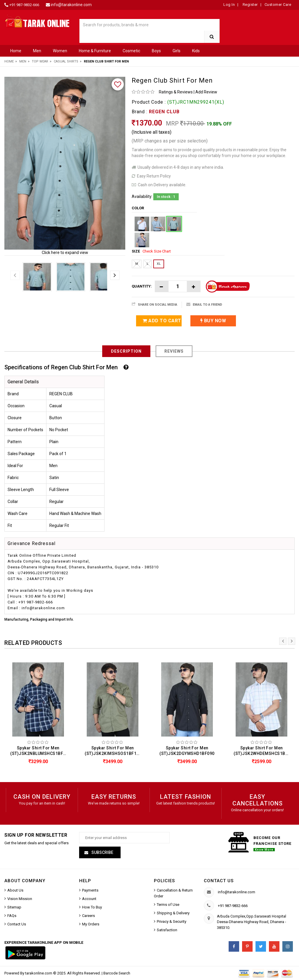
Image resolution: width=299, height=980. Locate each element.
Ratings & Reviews (176, 92)
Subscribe (102, 853)
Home (16, 51)
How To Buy (92, 907)
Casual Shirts (66, 61)
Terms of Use (168, 905)
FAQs (12, 916)
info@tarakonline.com (71, 5)
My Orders (91, 924)
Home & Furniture (95, 51)
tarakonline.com (39, 973)
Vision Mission (20, 899)
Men (37, 51)
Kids (196, 51)
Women (60, 51)
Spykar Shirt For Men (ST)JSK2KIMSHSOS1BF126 (113, 751)
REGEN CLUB (164, 112)
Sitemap (14, 907)
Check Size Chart (157, 251)
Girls (177, 51)
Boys (156, 51)
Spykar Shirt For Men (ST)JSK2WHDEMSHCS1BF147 (263, 751)
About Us (15, 891)
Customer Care (278, 5)
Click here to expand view (65, 253)
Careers (88, 916)
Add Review (206, 92)
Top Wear (40, 61)
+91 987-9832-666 (24, 5)
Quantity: (142, 286)
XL (159, 264)
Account (89, 899)
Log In (229, 5)
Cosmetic (131, 51)
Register (250, 5)
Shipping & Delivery (173, 913)
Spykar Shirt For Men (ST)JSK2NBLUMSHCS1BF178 (40, 751)
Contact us (219, 881)
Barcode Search (117, 973)
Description (126, 351)
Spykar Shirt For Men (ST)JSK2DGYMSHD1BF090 (187, 751)
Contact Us (17, 924)
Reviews (174, 351)
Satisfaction (167, 930)
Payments (90, 891)
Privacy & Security (172, 922)
